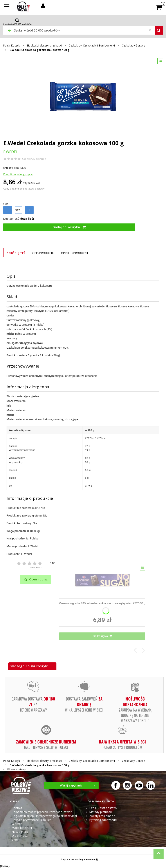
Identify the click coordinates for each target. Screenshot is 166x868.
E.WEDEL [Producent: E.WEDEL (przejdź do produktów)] (11, 152)
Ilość (6, 204)
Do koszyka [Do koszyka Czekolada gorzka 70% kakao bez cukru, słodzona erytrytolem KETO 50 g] (100, 636)
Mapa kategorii (22, 828)
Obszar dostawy (16, 769)
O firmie (17, 824)
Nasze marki (20, 832)
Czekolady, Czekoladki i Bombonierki (92, 46)
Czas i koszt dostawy (103, 808)
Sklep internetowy (78, 859)
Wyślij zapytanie (79, 785)
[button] (7, 7)
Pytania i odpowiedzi (103, 820)
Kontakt (17, 808)
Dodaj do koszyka (66, 227)
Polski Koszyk (12, 46)
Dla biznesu (20, 836)
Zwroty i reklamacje (102, 816)
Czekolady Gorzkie (134, 46)
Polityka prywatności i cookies (32, 820)
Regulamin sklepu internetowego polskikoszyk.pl (44, 816)
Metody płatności (101, 812)
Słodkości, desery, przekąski (44, 46)
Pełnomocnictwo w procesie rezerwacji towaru (43, 812)
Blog (15, 840)
